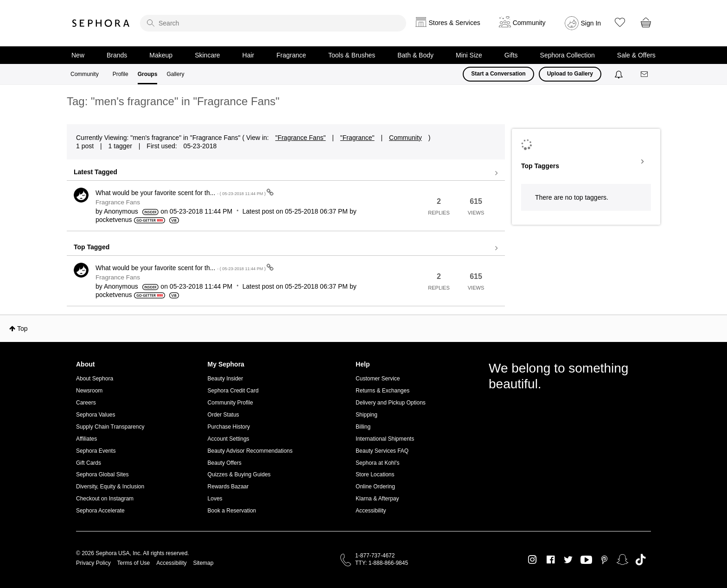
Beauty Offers (225, 463)
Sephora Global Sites (102, 474)
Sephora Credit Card (233, 391)
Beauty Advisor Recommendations (250, 451)
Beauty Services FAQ (382, 451)
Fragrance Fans (118, 202)
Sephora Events (96, 451)
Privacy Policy (93, 563)
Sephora (101, 23)
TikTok (641, 560)
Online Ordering (375, 487)
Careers (86, 403)
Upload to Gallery (570, 74)
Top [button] (22, 329)
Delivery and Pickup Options (391, 403)
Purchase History (229, 427)
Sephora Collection (568, 55)
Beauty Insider (226, 379)
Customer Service (378, 379)
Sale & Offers (636, 55)
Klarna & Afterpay (377, 499)
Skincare (207, 55)
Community (85, 74)
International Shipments (385, 439)
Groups (148, 74)
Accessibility (371, 511)
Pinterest (604, 560)
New (78, 55)
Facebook (551, 560)
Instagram (532, 560)
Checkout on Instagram (105, 499)
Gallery (175, 74)
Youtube (586, 560)
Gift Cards (89, 463)
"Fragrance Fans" (301, 138)
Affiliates (86, 439)
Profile (121, 74)
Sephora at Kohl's (377, 463)
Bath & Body (415, 55)
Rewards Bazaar (228, 487)
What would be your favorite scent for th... (181, 193)
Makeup (161, 55)
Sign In (591, 23)
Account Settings (229, 439)
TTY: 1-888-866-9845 (382, 563)
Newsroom (89, 391)
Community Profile (230, 403)
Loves (215, 499)
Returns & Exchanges (383, 391)
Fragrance (291, 55)
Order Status (223, 415)
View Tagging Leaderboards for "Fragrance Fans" (586, 162)
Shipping (367, 415)
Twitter (568, 560)
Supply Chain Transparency (110, 427)
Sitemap (203, 563)
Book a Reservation (232, 511)
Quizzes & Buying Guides (239, 474)
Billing (363, 427)
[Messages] (645, 74)
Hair (249, 55)
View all (286, 173)
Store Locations (375, 474)
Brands (117, 55)
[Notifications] (620, 74)
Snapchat (622, 560)
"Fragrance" (357, 138)
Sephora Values (96, 415)
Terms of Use (134, 563)
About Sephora (95, 379)
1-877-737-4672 (375, 556)
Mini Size (469, 55)
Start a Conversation (498, 74)
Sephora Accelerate (100, 511)
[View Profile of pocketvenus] (114, 220)
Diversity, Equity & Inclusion (110, 487)
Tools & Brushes (352, 55)
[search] (273, 23)
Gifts (511, 55)
